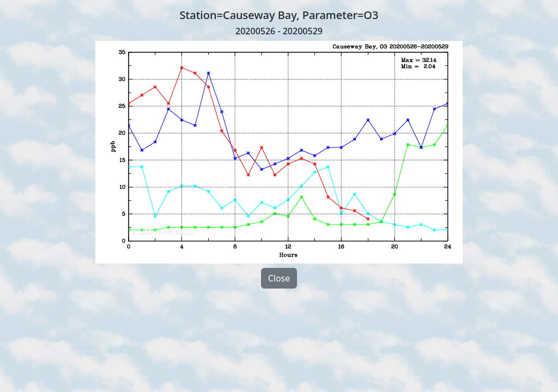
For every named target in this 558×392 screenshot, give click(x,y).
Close (279, 278)
